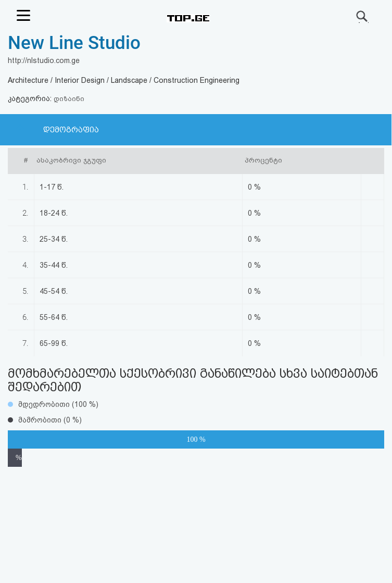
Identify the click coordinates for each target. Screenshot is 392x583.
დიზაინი (69, 99)
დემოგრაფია (71, 130)
